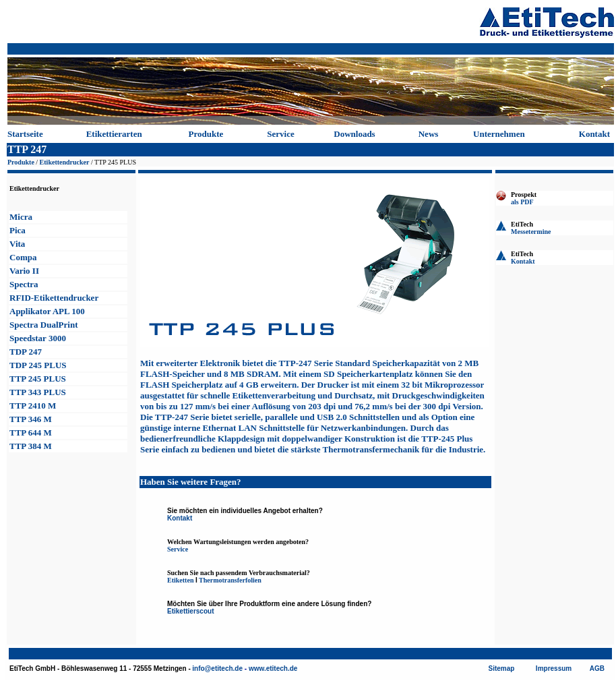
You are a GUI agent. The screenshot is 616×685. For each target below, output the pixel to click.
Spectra (24, 284)
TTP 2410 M (33, 406)
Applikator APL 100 (47, 311)
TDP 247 (26, 352)
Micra (21, 217)
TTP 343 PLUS (38, 392)
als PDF (522, 202)
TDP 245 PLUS (38, 365)
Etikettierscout (190, 611)
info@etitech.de (217, 668)
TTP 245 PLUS (38, 379)
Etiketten (180, 580)
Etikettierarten (114, 134)
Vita (17, 244)
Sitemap (502, 668)
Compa (23, 257)
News (429, 134)
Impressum (554, 668)
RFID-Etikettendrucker (54, 298)
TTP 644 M (31, 433)
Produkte (206, 134)
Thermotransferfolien (230, 580)
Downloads (354, 134)
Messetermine (531, 232)
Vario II (24, 271)
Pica (18, 230)
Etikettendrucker (65, 162)
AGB (597, 668)
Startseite (25, 134)
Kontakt (594, 134)
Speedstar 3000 (38, 338)
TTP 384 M (31, 446)
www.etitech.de (273, 668)
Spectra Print (43, 325)
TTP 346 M (31, 419)
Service (280, 134)
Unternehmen (499, 134)
